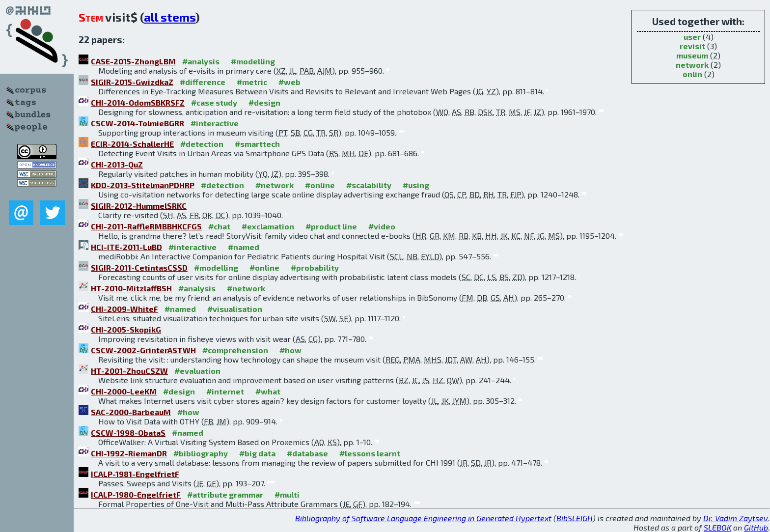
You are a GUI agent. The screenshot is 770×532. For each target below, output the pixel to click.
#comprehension (235, 350)
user (692, 37)
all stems (170, 17)
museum (692, 55)
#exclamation (268, 226)
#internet (225, 391)
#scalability (369, 185)
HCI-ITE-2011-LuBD (126, 247)
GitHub (756, 527)
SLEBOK (717, 527)
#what (268, 391)
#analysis (201, 61)
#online (320, 185)
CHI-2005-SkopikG (126, 329)
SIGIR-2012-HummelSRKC (139, 206)
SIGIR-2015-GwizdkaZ (132, 82)
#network (275, 185)
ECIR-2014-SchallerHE (132, 144)
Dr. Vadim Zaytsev (736, 518)
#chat (219, 226)
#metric (252, 82)
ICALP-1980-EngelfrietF (136, 494)
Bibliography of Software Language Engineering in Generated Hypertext (423, 518)
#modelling (253, 61)
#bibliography (201, 453)
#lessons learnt (370, 453)
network (692, 65)
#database (307, 453)
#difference (203, 82)
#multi (287, 494)
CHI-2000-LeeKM (124, 391)
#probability (315, 267)
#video (382, 226)
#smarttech (257, 144)
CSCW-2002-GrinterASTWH (143, 350)
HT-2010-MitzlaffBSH (131, 288)
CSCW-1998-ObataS (128, 433)
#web (289, 82)
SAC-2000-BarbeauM (131, 412)
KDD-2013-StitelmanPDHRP (143, 185)
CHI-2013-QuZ (117, 164)
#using (416, 185)
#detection (202, 144)
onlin (692, 74)
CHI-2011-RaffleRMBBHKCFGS (146, 226)
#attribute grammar (225, 494)
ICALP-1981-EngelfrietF (135, 474)
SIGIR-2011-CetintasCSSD (139, 267)
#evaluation (197, 371)
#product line (331, 226)
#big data (257, 453)
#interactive (215, 123)
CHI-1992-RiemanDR (129, 453)
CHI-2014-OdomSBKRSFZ (138, 102)
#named (244, 247)
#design (264, 102)
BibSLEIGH (575, 518)
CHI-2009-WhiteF (124, 309)
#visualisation (235, 309)
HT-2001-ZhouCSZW (129, 371)
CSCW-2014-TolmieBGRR (137, 123)
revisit (692, 46)
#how (290, 350)
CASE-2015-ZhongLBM (133, 61)
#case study (214, 102)
